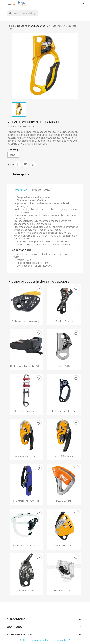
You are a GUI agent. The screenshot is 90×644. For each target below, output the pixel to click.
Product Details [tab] (41, 190)
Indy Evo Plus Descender (64, 321)
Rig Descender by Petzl (26, 456)
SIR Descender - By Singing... (26, 321)
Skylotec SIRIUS (26, 590)
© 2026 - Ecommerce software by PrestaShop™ (45, 640)
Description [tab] (21, 190)
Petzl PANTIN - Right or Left (26, 546)
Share (18, 164)
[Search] (23, 13)
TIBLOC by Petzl (64, 501)
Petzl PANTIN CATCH (64, 590)
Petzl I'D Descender (64, 456)
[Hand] (13, 155)
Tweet (25, 164)
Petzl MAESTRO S (64, 546)
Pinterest (33, 164)
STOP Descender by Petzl (26, 501)
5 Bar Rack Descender (26, 411)
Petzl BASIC (64, 366)
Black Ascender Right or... (64, 411)
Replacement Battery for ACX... (26, 366)
